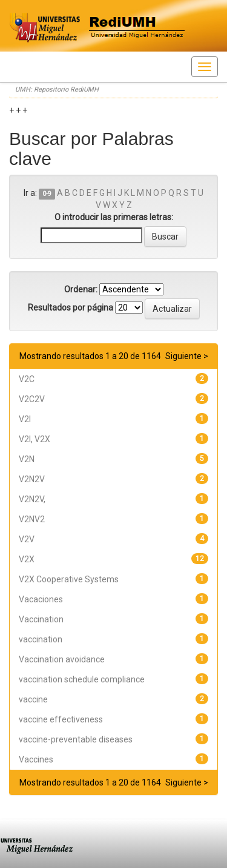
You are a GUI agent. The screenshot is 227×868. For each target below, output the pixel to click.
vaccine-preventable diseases (76, 739)
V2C (27, 379)
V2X (27, 559)
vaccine (33, 699)
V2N (27, 459)
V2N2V (32, 479)
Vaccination (41, 619)
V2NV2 (32, 519)
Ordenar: (81, 289)
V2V (27, 539)
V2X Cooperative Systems (69, 579)
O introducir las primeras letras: (114, 217)
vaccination (41, 639)
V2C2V (32, 399)
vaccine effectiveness (61, 719)
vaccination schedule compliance (82, 679)
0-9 (47, 194)
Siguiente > (187, 356)
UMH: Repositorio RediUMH (57, 89)
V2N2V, (32, 499)
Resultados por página (71, 308)
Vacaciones (41, 599)
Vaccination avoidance (62, 659)
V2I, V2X (35, 439)
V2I (25, 419)
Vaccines (36, 759)
